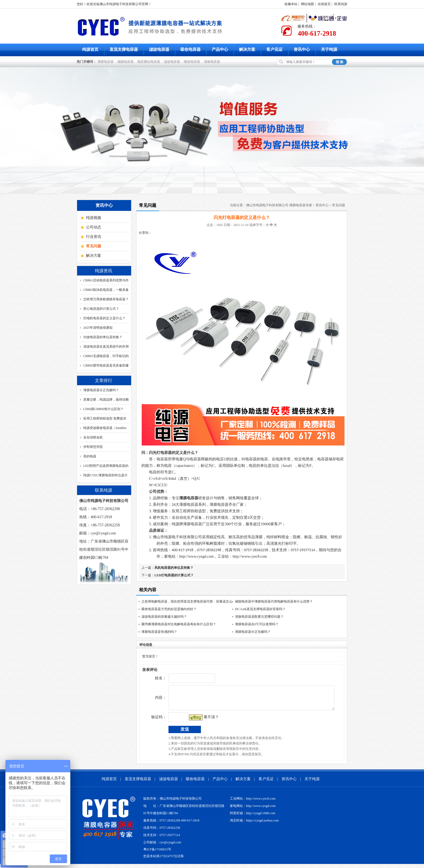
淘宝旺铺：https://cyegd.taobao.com (254, 824)
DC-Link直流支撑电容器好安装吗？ (260, 609)
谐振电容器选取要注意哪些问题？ (259, 617)
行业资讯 (94, 237)
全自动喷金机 (93, 437)
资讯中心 (302, 49)
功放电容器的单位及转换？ (103, 337)
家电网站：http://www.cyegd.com (253, 810)
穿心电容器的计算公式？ (101, 309)
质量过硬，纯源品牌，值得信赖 (106, 400)
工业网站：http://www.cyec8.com (253, 803)
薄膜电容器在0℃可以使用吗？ (257, 624)
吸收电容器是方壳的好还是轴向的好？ (169, 609)
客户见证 (274, 49)
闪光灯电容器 (160, 453)
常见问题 (339, 205)
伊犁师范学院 (93, 447)
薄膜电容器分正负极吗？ (101, 390)
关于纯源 (329, 49)
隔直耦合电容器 (150, 62)
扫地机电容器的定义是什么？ (104, 318)
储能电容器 (126, 62)
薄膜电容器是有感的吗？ (159, 632)
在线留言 (324, 4)
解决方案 (247, 49)
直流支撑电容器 (124, 49)
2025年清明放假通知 (98, 328)
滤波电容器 (159, 49)
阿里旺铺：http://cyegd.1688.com (253, 817)
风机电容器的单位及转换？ (174, 568)
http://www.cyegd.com (196, 556)
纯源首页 (90, 49)
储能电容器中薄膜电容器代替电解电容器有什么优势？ (274, 601)
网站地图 (307, 4)
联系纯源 (341, 4)
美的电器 (90, 456)
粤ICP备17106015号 (157, 853)
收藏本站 (291, 4)
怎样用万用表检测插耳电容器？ (106, 299)
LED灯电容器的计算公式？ (174, 575)
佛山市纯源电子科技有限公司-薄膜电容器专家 (279, 205)
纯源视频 (94, 218)
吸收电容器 (191, 49)
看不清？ (200, 721)
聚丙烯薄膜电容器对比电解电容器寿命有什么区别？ (179, 624)
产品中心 (220, 49)
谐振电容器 (213, 62)
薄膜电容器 (106, 62)
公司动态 (94, 227)
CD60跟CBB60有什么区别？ (103, 409)
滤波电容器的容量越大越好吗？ (164, 617)
